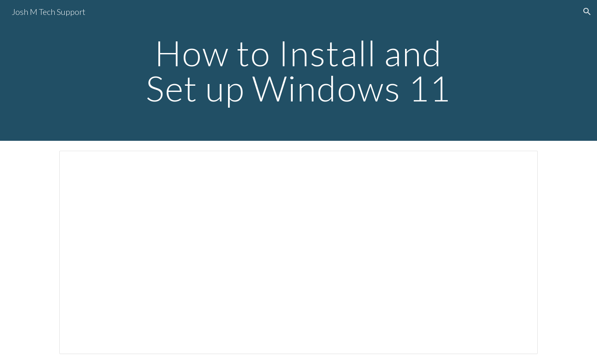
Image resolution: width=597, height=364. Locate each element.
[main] (298, 71)
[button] (587, 12)
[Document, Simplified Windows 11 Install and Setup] (298, 252)
